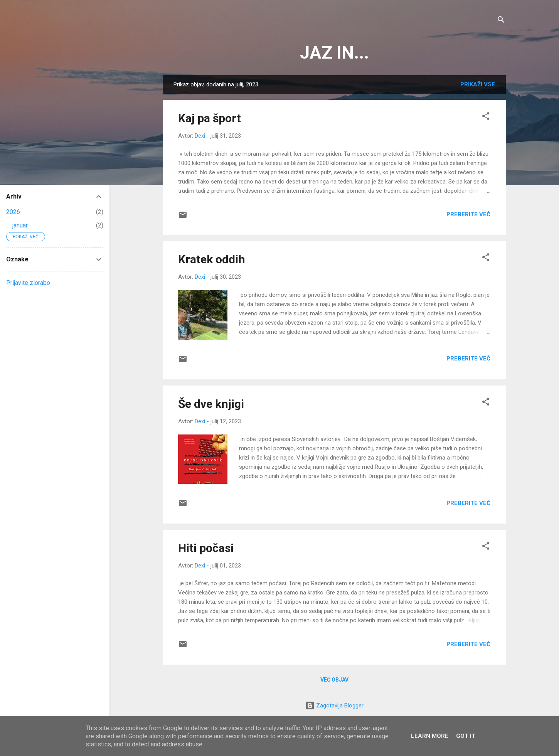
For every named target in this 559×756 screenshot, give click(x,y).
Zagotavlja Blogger (334, 705)
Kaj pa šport (210, 118)
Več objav (334, 680)
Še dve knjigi (211, 404)
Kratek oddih (212, 259)
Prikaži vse (478, 84)
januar (20, 225)
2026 (13, 212)
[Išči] (501, 21)
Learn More (430, 736)
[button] (486, 117)
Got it (466, 736)
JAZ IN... (334, 53)
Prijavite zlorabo (28, 283)
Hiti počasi (206, 548)
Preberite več (468, 214)
